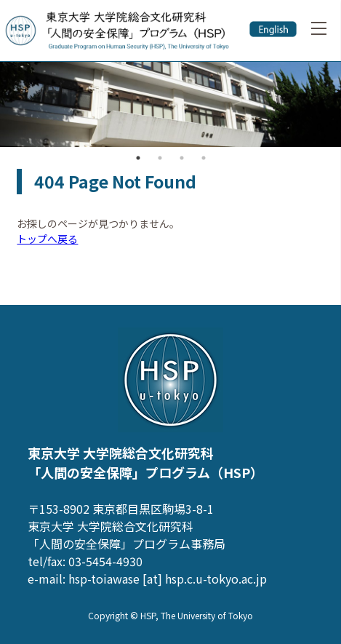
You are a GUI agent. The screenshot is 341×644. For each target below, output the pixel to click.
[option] (170, 104)
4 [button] (204, 158)
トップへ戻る (47, 239)
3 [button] (182, 158)
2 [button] (160, 158)
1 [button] (138, 158)
